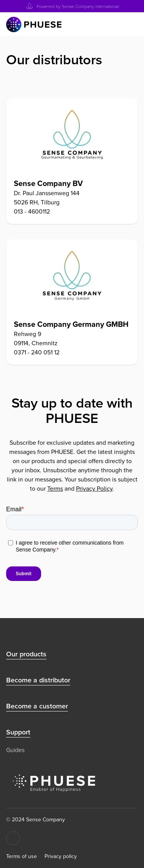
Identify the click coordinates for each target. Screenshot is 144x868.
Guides (15, 750)
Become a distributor (38, 680)
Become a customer (37, 706)
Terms (55, 489)
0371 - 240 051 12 (37, 352)
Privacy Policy (94, 489)
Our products (26, 654)
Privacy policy (61, 857)
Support (18, 732)
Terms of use (22, 857)
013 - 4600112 (32, 211)
